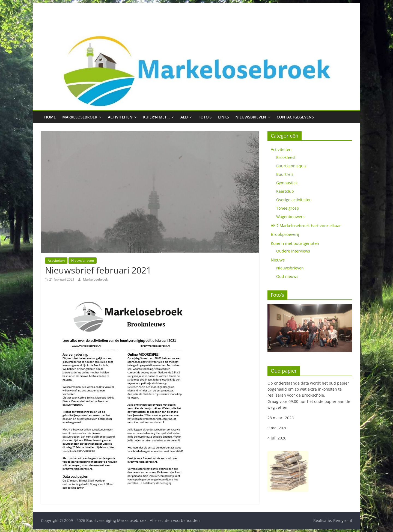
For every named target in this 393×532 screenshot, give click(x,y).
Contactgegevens (295, 117)
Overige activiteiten (294, 200)
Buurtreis (285, 174)
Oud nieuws (287, 276)
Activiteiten (120, 117)
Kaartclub (285, 191)
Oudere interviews (293, 251)
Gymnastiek (287, 183)
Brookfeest (286, 157)
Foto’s (205, 117)
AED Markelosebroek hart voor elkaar (306, 225)
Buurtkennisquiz (291, 166)
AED (184, 117)
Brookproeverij (285, 234)
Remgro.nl (343, 520)
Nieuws (278, 260)
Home (50, 117)
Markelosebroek (80, 117)
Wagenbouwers (290, 217)
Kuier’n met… (156, 117)
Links (223, 117)
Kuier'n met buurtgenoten (295, 243)
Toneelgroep (288, 208)
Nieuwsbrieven (251, 117)
